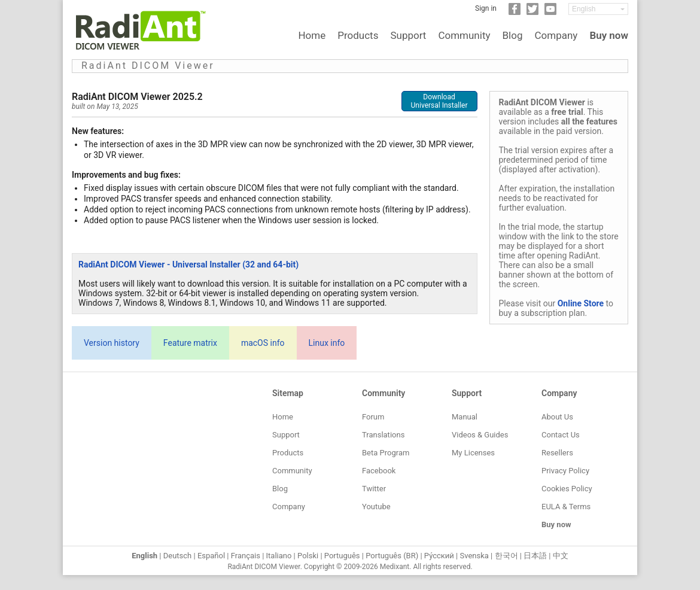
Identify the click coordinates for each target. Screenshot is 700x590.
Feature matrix (190, 343)
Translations (383, 435)
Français (246, 556)
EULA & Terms (566, 507)
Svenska (474, 556)
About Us (557, 417)
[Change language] (598, 9)
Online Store (581, 303)
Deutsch (178, 556)
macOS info (263, 343)
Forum (373, 417)
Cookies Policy (567, 489)
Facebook (379, 471)
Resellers (557, 453)
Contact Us (561, 435)
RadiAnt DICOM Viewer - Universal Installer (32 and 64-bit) (188, 264)
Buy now (609, 35)
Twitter (374, 489)
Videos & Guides (480, 435)
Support (408, 35)
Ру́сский (439, 556)
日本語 (535, 556)
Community (464, 35)
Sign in (486, 8)
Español (211, 556)
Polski (308, 556)
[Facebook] (515, 13)
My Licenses (473, 453)
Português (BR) (392, 556)
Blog (513, 35)
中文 (561, 556)
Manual (465, 417)
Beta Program (386, 453)
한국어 (506, 556)
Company (556, 35)
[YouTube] (550, 13)
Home (312, 35)
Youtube (376, 507)
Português (342, 556)
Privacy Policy (565, 471)
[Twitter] (532, 13)
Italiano (279, 556)
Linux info (327, 343)
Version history (112, 343)
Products (358, 35)
